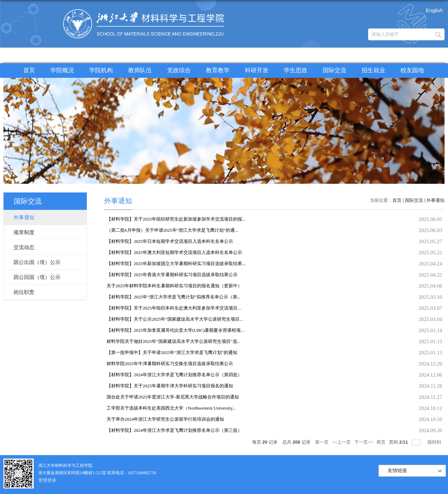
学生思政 (296, 70)
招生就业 (373, 70)
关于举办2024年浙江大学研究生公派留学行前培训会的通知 (165, 419)
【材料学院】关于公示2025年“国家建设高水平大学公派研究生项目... (175, 319)
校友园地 (412, 70)
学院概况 (62, 70)
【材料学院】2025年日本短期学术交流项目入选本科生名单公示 (170, 241)
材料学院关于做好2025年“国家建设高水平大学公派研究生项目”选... (173, 341)
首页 (29, 70)
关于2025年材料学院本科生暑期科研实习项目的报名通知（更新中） (174, 286)
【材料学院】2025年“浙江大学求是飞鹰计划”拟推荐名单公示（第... (173, 297)
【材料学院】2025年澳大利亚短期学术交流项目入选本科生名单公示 (174, 252)
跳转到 (435, 442)
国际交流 (334, 70)
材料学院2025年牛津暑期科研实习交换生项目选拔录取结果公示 (170, 364)
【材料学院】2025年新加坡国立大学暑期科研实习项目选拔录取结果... (176, 264)
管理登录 (47, 480)
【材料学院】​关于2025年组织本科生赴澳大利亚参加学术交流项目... (174, 308)
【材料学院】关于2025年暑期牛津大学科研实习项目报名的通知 (170, 386)
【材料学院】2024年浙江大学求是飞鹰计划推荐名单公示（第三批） (174, 430)
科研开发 (257, 70)
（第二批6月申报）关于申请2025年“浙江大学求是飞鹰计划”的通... (172, 230)
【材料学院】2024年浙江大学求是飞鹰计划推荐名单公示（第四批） (174, 375)
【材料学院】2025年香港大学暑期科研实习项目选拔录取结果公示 (172, 275)
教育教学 (218, 70)
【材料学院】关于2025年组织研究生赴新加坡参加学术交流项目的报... (176, 219)
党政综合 (179, 70)
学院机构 (101, 70)
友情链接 (397, 471)
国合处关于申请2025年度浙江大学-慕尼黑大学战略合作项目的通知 (173, 397)
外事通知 (435, 200)
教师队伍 (140, 70)
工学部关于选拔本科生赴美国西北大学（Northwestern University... (171, 408)
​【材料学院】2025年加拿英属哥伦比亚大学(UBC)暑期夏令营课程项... (175, 330)
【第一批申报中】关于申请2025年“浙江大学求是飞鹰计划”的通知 (172, 352)
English (434, 10)
